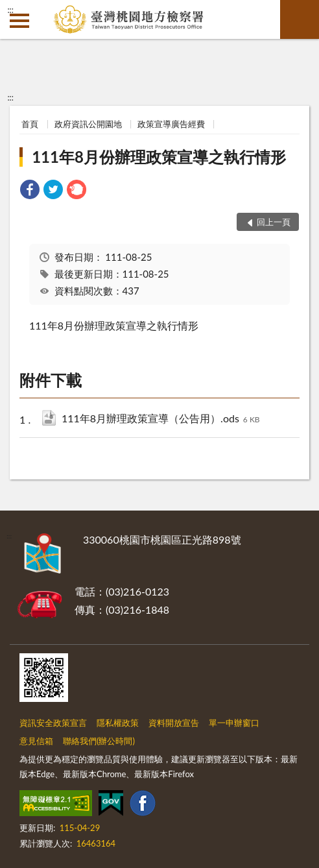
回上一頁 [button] (274, 222)
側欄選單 (19, 21)
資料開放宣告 (174, 723)
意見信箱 (36, 741)
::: (10, 10)
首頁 (30, 124)
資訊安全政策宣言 (53, 723)
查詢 (300, 19)
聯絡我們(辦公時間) (99, 741)
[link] (30, 191)
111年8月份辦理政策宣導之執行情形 (159, 157)
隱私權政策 (118, 723)
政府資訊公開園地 (88, 124)
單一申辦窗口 (234, 723)
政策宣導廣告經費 (171, 124)
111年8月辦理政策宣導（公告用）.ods (161, 419)
